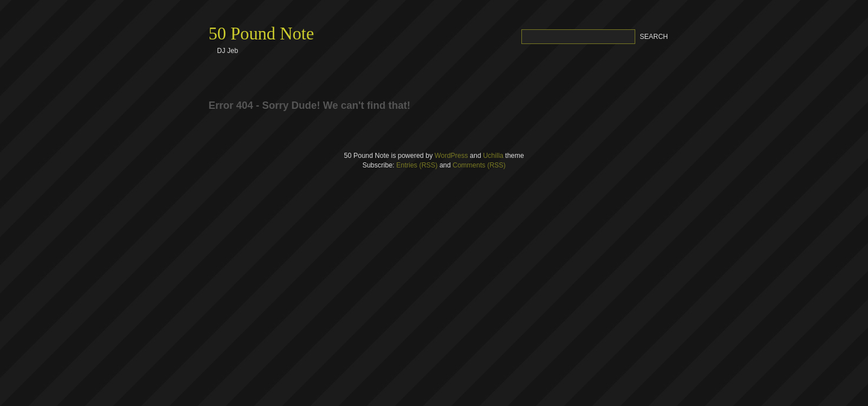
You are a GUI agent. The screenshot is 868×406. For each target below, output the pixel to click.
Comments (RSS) (479, 165)
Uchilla (493, 156)
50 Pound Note (261, 34)
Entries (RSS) (417, 165)
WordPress (451, 156)
